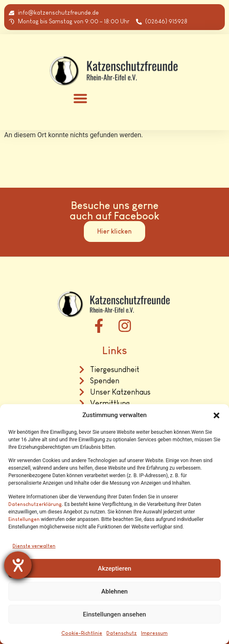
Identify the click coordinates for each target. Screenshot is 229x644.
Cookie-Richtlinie (82, 633)
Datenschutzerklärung (35, 504)
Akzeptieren (114, 569)
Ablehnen (114, 591)
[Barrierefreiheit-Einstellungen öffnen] (18, 565)
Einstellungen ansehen (114, 614)
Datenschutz (122, 633)
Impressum (154, 633)
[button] (216, 415)
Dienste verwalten (34, 546)
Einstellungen (24, 519)
